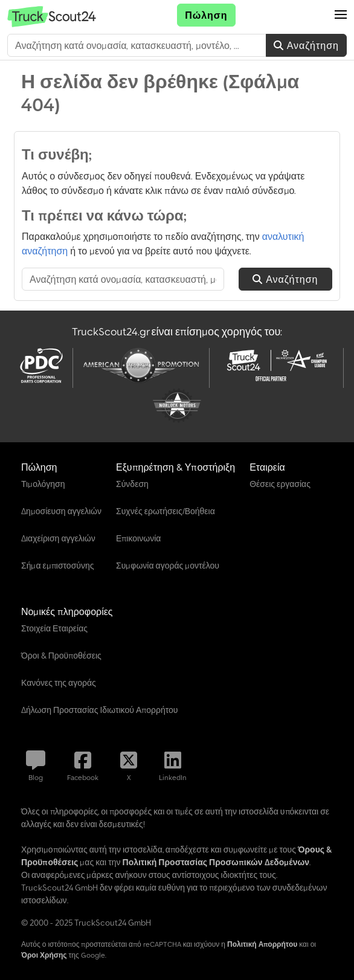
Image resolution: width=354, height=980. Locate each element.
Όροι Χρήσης (44, 955)
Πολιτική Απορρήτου (262, 944)
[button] (341, 15)
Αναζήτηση (306, 45)
